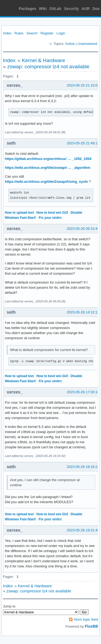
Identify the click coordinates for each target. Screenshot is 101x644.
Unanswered (87, 44)
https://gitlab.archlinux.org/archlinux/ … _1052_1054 (48, 159)
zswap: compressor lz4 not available (48, 67)
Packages (28, 9)
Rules (19, 33)
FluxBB (91, 626)
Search (32, 33)
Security (72, 9)
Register (47, 33)
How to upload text (19, 213)
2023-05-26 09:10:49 (83, 229)
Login (61, 33)
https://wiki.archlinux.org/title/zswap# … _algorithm (48, 168)
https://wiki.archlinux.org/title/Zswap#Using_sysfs (46, 182)
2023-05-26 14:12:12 (83, 312)
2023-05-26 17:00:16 (83, 392)
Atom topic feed (86, 619)
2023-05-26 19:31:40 (83, 530)
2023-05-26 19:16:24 (83, 467)
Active (70, 44)
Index (7, 33)
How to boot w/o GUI (52, 213)
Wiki (43, 9)
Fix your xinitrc (50, 218)
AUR (86, 9)
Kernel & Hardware (43, 60)
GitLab (55, 9)
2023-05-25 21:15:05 (83, 85)
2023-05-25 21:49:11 (83, 143)
